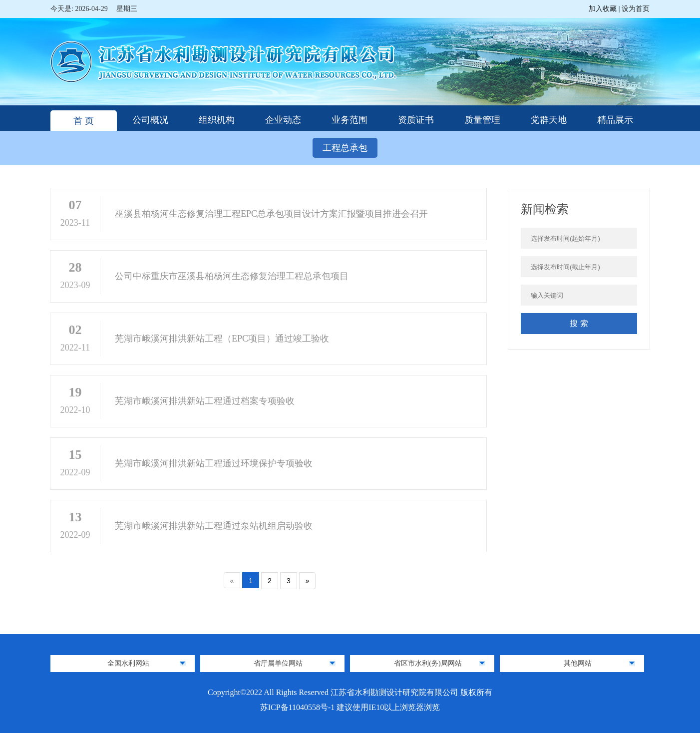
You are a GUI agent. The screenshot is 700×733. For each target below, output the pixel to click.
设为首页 (636, 9)
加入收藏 (604, 9)
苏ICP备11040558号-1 (299, 707)
